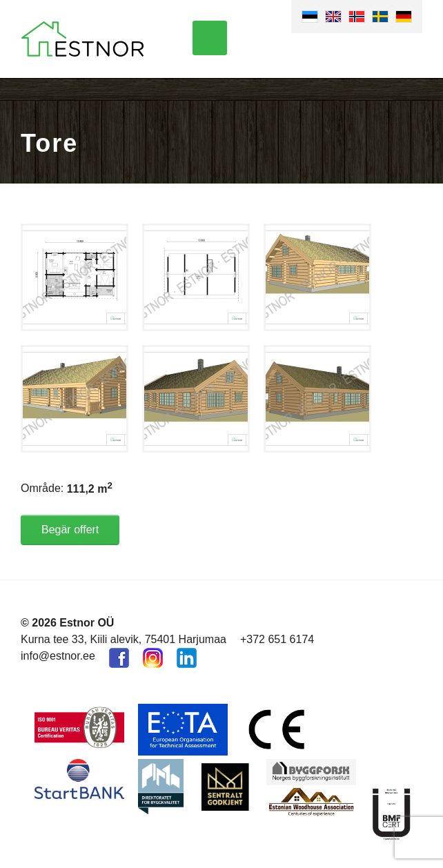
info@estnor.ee (58, 656)
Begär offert (70, 530)
